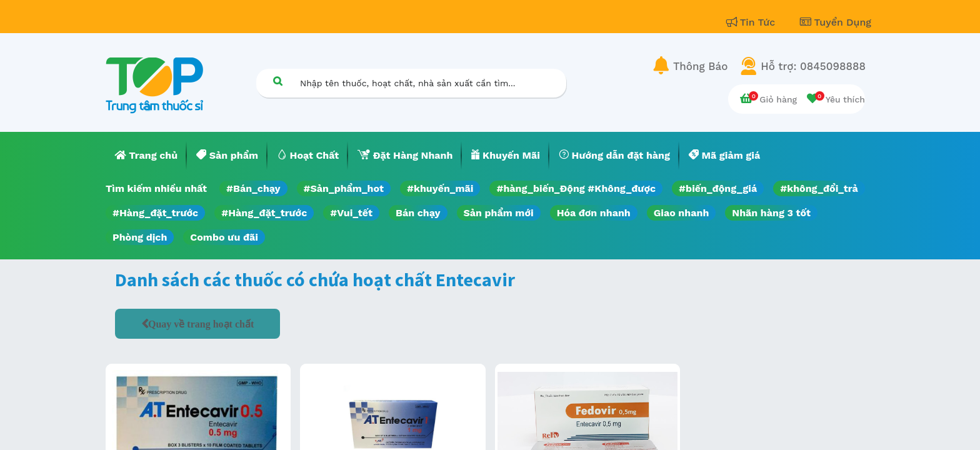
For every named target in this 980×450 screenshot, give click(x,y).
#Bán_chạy (253, 188)
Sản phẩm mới (499, 213)
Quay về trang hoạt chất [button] (201, 324)
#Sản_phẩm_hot (344, 188)
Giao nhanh (682, 213)
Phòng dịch (140, 237)
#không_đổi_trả (819, 188)
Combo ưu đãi (224, 237)
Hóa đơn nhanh (594, 213)
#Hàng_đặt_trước (155, 213)
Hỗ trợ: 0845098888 (813, 66)
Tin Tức (752, 22)
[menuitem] (146, 156)
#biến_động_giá (718, 188)
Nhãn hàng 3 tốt (771, 213)
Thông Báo (700, 66)
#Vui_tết (351, 213)
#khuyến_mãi (440, 188)
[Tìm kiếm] (277, 81)
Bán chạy (418, 213)
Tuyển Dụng (836, 22)
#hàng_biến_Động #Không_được (576, 188)
